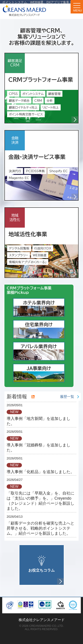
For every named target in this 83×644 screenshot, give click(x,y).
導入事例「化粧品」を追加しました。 (41, 472)
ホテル (44, 308)
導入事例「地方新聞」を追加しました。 (39, 421)
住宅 (45, 330)
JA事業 (46, 374)
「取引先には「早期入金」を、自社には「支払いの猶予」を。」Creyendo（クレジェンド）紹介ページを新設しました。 (41, 501)
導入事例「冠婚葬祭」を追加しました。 (39, 448)
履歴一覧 (67, 397)
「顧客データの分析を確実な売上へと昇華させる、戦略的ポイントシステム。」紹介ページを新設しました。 (41, 528)
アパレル (42, 352)
